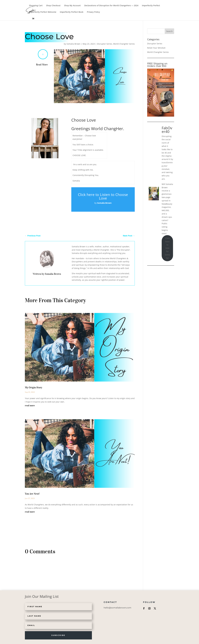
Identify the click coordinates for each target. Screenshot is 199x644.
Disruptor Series (105, 44)
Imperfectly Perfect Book (72, 12)
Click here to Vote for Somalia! (167, 248)
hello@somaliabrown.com (117, 608)
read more (30, 405)
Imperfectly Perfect (151, 6)
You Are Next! (32, 494)
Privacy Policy (93, 12)
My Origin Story (34, 387)
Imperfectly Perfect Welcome (43, 12)
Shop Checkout (53, 6)
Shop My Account (72, 6)
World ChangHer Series (124, 44)
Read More (42, 65)
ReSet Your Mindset (156, 48)
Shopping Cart (36, 6)
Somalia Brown (74, 44)
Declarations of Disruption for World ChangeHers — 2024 (111, 6)
